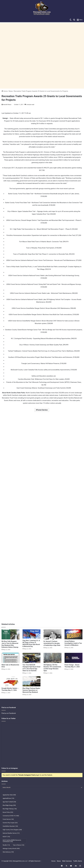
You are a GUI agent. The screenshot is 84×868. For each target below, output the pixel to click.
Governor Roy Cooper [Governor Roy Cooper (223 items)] (10, 823)
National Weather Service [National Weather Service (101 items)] (11, 833)
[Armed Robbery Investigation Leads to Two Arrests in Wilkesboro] (73, 634)
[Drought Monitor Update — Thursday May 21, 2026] (10, 681)
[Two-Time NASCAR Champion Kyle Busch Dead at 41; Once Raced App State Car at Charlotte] (31, 658)
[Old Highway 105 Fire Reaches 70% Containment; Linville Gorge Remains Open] (52, 658)
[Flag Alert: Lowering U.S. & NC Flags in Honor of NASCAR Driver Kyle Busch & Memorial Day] (31, 634)
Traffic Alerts (78, 861)
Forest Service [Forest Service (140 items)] (8, 819)
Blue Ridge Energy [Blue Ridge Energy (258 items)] (9, 805)
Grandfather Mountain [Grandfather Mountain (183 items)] (10, 826)
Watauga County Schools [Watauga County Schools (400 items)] (11, 849)
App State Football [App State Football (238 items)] (9, 802)
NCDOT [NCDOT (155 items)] (6, 837)
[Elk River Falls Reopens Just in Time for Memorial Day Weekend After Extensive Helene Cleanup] (10, 634)
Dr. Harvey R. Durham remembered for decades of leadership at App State (52, 643)
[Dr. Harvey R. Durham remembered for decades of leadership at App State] (52, 634)
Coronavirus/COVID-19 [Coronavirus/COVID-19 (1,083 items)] (11, 816)
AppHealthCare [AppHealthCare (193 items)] (8, 798)
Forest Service (42, 410)
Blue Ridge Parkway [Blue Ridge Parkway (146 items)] (10, 809)
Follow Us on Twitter (9, 718)
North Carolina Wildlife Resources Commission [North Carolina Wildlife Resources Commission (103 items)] (12, 841)
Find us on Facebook (9, 713)
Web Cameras (67, 861)
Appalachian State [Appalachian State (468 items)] (9, 795)
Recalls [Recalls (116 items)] (6, 845)
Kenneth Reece (7, 105)
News (11, 91)
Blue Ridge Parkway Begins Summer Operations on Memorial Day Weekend (31, 690)
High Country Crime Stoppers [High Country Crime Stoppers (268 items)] (12, 830)
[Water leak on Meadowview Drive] (10, 658)
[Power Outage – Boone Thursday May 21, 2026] (73, 658)
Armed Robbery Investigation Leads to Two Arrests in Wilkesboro (73, 643)
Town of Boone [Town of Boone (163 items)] (19, 845)
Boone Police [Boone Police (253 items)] (8, 812)
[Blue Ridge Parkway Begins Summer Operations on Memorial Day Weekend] (31, 681)
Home (5, 91)
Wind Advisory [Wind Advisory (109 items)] (8, 852)
